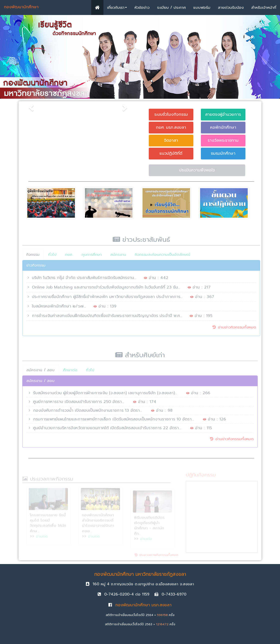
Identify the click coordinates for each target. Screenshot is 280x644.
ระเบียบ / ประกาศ (171, 7)
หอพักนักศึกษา (223, 127)
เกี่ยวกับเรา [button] (117, 7)
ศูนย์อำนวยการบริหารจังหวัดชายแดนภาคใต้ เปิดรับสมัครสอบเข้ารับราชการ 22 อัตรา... (107, 430)
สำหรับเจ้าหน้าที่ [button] (264, 7)
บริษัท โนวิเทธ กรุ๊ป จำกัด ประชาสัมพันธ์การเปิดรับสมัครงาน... (84, 280)
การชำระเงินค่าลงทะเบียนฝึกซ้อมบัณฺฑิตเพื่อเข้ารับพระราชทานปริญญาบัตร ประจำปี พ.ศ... (107, 318)
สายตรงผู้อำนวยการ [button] (223, 114)
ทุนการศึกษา (92, 257)
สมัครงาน (118, 257)
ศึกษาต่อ (70, 372)
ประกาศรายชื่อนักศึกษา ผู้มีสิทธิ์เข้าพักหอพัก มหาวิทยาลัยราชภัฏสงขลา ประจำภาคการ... (107, 299)
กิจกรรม (33, 257)
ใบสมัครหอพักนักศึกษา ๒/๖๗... (59, 308)
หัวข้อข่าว (142, 7)
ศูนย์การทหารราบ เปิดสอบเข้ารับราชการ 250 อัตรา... (79, 404)
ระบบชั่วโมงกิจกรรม (171, 114)
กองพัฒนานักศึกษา (21, 7)
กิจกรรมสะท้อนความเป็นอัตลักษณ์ (163, 257)
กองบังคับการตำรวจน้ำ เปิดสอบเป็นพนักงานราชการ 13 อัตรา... (88, 413)
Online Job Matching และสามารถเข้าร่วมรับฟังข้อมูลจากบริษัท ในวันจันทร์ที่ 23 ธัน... (106, 289)
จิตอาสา (171, 140)
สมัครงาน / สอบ (40, 372)
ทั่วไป (52, 257)
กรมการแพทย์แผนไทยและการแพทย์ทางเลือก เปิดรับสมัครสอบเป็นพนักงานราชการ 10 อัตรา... (113, 421)
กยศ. (69, 257)
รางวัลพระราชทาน (223, 140)
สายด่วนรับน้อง (231, 7)
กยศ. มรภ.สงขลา (171, 127)
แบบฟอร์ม (202, 7)
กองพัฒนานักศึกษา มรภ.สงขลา (140, 605)
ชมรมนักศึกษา (223, 153)
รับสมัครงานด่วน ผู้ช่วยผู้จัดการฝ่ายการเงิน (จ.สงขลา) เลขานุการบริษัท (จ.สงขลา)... (105, 395)
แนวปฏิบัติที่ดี (171, 153)
